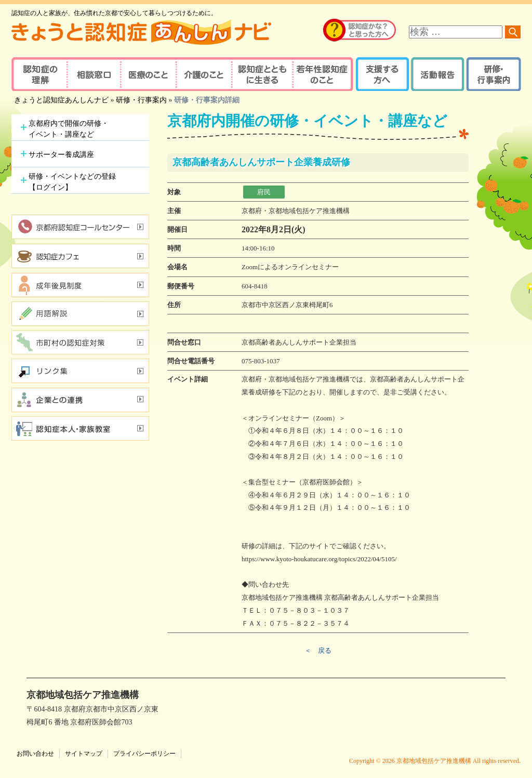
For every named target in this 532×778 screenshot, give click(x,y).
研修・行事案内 (492, 74)
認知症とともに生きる (261, 74)
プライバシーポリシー (144, 754)
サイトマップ (84, 754)
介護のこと (202, 74)
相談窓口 (93, 74)
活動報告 (436, 74)
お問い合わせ (35, 754)
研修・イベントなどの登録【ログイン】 (72, 182)
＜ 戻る (318, 650)
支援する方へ (382, 74)
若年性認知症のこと (323, 74)
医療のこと (148, 74)
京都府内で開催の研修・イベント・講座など (69, 129)
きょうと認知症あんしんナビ (61, 100)
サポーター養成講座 (61, 155)
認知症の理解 (39, 74)
